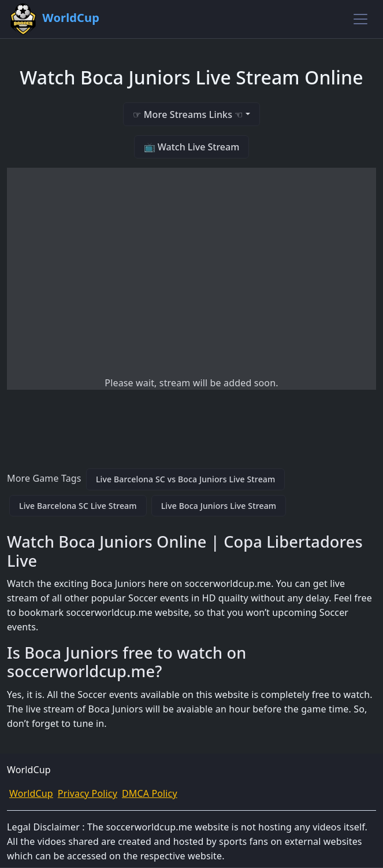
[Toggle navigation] (360, 19)
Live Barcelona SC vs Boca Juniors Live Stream (185, 479)
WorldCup (31, 793)
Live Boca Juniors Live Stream (219, 506)
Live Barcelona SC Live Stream (78, 506)
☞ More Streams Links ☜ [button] (188, 114)
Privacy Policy (88, 793)
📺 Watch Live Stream (192, 147)
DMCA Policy (150, 793)
